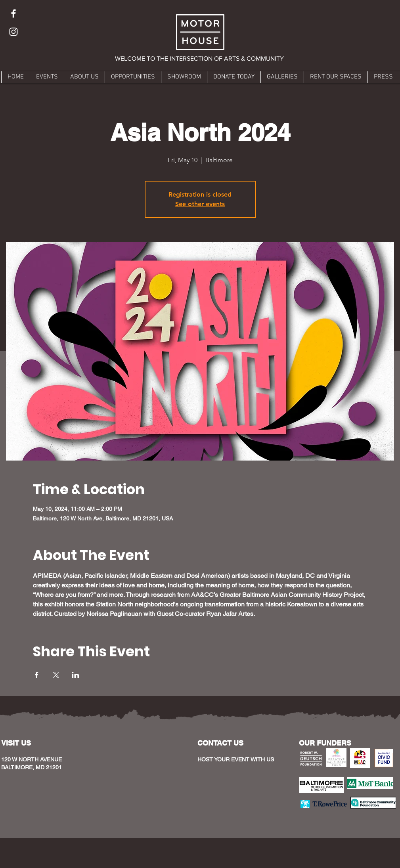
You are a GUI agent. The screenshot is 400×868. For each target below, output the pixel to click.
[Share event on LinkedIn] (76, 675)
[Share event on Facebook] (37, 675)
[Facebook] (13, 13)
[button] (200, 59)
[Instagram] (13, 32)
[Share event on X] (56, 675)
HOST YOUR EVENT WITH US (236, 759)
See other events (200, 204)
